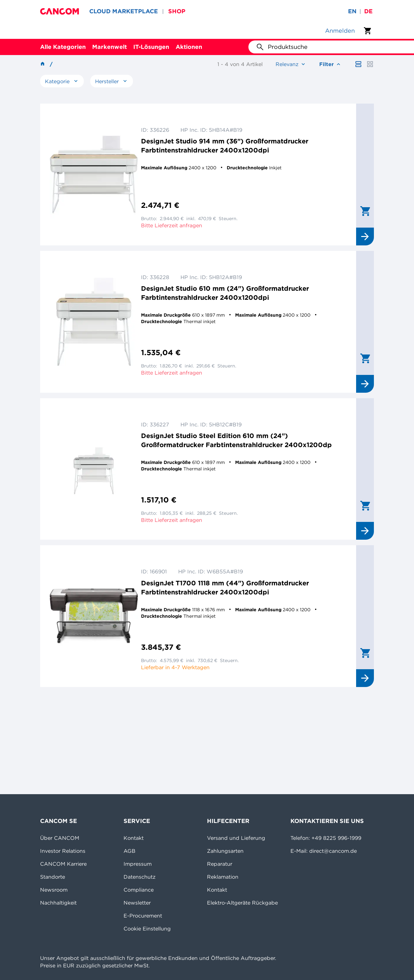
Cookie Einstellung (147, 929)
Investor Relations (63, 851)
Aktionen (189, 47)
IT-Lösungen (151, 47)
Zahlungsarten (225, 851)
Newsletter (137, 903)
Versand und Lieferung (236, 838)
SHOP (177, 11)
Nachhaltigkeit (58, 903)
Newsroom (54, 890)
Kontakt (134, 838)
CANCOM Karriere (63, 864)
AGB (130, 851)
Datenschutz (140, 877)
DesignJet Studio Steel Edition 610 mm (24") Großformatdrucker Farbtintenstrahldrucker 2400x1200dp (236, 440)
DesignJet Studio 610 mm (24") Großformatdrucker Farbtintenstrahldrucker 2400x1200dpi (225, 293)
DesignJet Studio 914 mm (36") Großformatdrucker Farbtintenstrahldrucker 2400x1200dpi (225, 146)
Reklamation (223, 877)
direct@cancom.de (333, 851)
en (352, 11)
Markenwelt (109, 47)
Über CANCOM (60, 838)
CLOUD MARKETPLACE (124, 11)
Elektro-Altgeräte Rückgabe (242, 903)
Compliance (139, 890)
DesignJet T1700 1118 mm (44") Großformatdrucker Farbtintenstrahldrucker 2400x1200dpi (225, 587)
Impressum (138, 864)
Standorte (53, 877)
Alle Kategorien (63, 47)
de (368, 11)
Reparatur (220, 864)
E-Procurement (143, 916)
